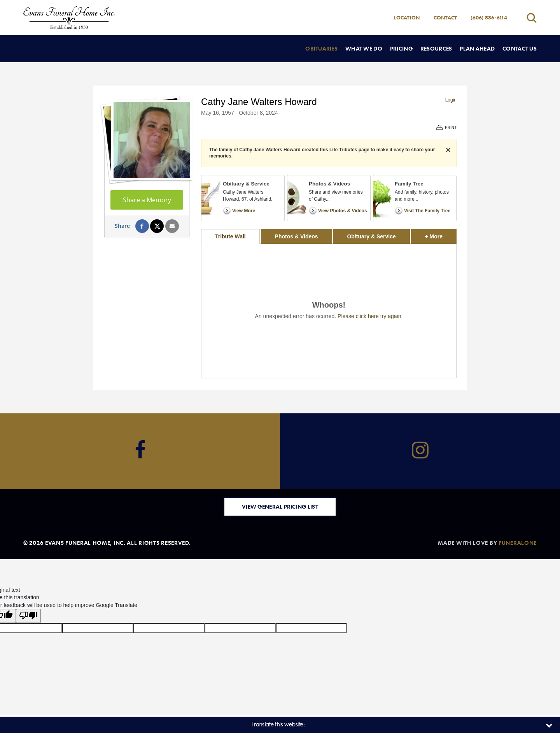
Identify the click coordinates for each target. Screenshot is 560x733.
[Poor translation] (28, 616)
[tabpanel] (329, 311)
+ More (441, 234)
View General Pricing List (280, 506)
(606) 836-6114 (489, 17)
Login (451, 100)
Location (407, 17)
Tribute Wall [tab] (230, 236)
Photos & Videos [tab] (297, 236)
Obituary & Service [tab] (371, 236)
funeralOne (518, 543)
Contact (445, 17)
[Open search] (532, 18)
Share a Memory (147, 200)
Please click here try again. (370, 316)
